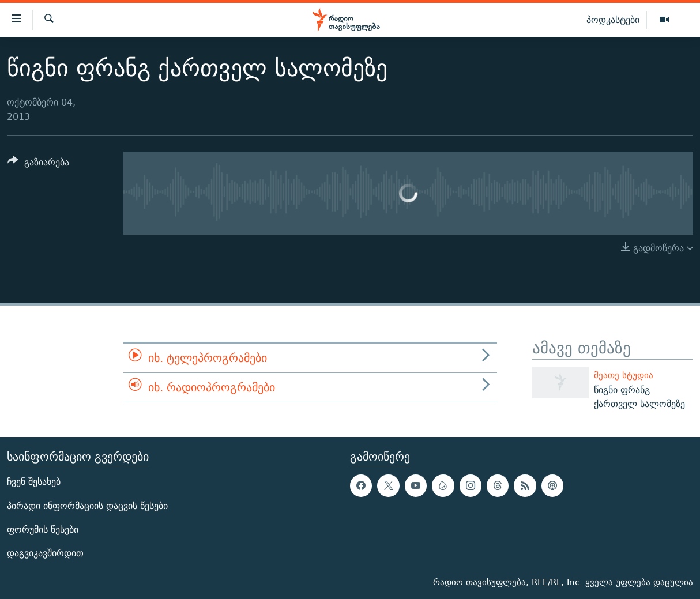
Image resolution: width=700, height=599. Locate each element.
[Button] (38, 164)
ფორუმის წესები (43, 530)
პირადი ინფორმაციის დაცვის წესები (87, 505)
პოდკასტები (613, 20)
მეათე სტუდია (624, 375)
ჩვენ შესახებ (34, 482)
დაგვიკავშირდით (45, 553)
